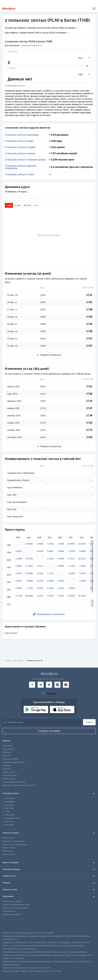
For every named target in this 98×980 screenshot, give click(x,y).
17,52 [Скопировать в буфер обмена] (89, 423)
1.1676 (40, 596)
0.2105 (93, 566)
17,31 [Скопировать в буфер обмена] (89, 401)
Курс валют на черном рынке (15, 845)
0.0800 (61, 551)
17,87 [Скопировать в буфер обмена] (89, 338)
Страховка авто (9, 911)
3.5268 (61, 544)
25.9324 (82, 544)
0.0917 (19, 581)
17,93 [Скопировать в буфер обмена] (89, 317)
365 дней (27, 205)
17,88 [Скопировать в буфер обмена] (89, 309)
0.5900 (72, 588)
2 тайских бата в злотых (15, 86)
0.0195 (40, 551)
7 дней (9, 205)
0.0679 (93, 581)
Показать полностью (49, 355)
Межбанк (6, 766)
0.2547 (93, 573)
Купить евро (8, 851)
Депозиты (7, 769)
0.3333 (72, 551)
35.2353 (82, 596)
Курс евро (7, 752)
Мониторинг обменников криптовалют (19, 785)
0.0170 (93, 551)
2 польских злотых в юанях (20, 153)
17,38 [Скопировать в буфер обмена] (89, 415)
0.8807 (93, 559)
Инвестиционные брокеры (14, 762)
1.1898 (19, 559)
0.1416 (61, 588)
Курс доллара (8, 749)
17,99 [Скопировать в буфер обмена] (89, 331)
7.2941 (83, 566)
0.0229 (19, 551)
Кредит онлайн (9, 779)
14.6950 (71, 544)
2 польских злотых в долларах (22, 135)
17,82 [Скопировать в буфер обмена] (89, 394)
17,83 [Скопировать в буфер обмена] (89, 437)
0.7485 (93, 544)
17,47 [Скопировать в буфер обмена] (89, 408)
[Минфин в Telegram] (41, 685)
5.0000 (72, 573)
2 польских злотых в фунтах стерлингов (21, 167)
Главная (8, 660)
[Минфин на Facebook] (32, 685)
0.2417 (40, 566)
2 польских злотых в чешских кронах (25, 160)
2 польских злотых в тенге (19, 174)
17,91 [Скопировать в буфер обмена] (89, 295)
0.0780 (40, 581)
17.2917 (71, 559)
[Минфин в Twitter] (49, 685)
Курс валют (7, 746)
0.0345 (40, 588)
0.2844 (19, 566)
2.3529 (83, 581)
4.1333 (72, 566)
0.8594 (40, 544)
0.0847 (50, 551)
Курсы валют (11, 633)
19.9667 (71, 596)
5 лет (36, 205)
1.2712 (50, 573)
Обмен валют (8, 838)
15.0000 (29, 573)
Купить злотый (9, 854)
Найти (89, 722)
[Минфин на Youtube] (66, 685)
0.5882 (83, 551)
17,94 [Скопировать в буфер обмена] (89, 324)
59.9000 (29, 596)
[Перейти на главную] (9, 9)
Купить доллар (9, 848)
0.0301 (93, 588)
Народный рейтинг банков (14, 782)
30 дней (18, 205)
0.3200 (61, 581)
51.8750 (29, 559)
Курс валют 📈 (19, 660)
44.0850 (29, 544)
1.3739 (19, 596)
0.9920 (61, 566)
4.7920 (61, 596)
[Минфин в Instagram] (57, 685)
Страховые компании (12, 915)
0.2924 (40, 573)
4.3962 (50, 559)
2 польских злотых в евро (19, 141)
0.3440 (19, 573)
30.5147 (82, 559)
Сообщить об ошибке (49, 731)
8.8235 (83, 573)
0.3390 (50, 581)
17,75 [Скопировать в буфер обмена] (89, 430)
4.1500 (61, 559)
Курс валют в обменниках (14, 841)
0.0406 (19, 588)
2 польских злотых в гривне (20, 147)
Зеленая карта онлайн (12, 901)
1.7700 (30, 588)
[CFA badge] (9, 925)
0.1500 (50, 588)
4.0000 (30, 581)
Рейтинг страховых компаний (15, 908)
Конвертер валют (10, 775)
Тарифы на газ (9, 772)
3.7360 (50, 544)
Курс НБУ (6, 756)
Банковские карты (10, 759)
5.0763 (50, 596)
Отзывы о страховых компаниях (16, 905)
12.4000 (29, 566)
